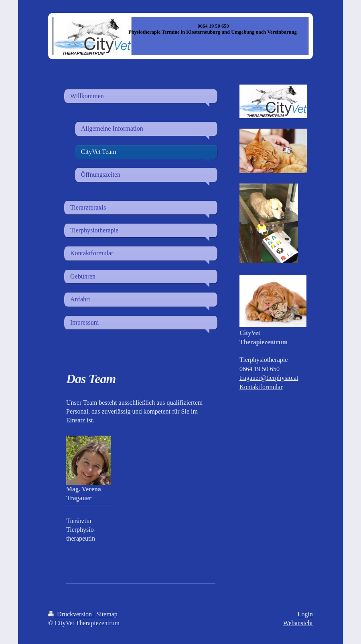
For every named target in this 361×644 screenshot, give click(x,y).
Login (305, 614)
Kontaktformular (261, 387)
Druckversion (71, 614)
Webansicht (298, 623)
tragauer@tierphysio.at (269, 378)
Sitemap (107, 614)
